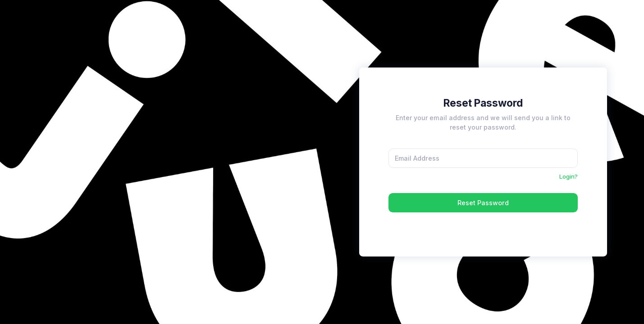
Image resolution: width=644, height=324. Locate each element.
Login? (569, 176)
